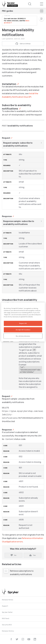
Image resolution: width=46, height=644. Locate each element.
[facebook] (11, 639)
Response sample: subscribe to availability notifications (19, 223)
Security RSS (7, 625)
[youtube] (29, 639)
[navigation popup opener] (42, 4)
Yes (33, 555)
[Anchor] (17, 84)
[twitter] (17, 639)
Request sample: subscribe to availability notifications (18, 144)
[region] (23, 322)
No (13, 555)
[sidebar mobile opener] (42, 11)
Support (5, 606)
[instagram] (23, 639)
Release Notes (8, 600)
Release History (8, 631)
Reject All (23, 323)
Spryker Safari (7, 612)
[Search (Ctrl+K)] (28, 4)
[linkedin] (35, 639)
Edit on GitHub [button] (23, 44)
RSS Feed (6, 618)
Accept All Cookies (23, 330)
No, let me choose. (23, 336)
